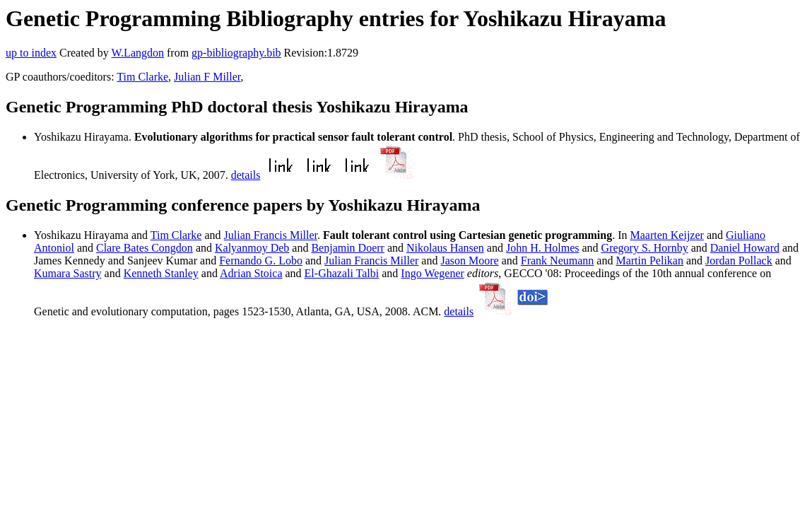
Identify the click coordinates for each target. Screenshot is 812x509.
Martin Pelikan (649, 261)
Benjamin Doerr (348, 248)
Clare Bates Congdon (145, 248)
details (246, 175)
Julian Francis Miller (271, 235)
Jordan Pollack (739, 261)
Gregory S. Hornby (645, 248)
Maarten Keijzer (667, 235)
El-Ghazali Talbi (342, 273)
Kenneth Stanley (161, 273)
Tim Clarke (142, 77)
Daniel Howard (745, 248)
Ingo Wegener (433, 273)
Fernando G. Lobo (261, 261)
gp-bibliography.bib (236, 53)
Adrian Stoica (251, 273)
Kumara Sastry (68, 273)
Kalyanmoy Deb (252, 248)
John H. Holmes (543, 248)
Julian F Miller (207, 77)
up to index (31, 53)
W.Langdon (137, 53)
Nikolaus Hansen (445, 248)
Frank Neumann (558, 261)
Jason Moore (469, 261)
